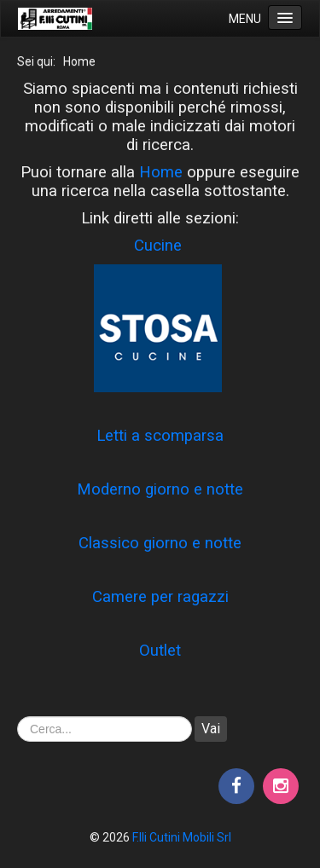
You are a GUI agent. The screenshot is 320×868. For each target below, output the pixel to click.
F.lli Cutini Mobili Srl (182, 837)
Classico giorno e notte (160, 543)
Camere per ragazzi (160, 597)
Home (161, 172)
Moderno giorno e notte (160, 489)
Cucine (158, 246)
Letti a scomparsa (160, 436)
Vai (211, 729)
